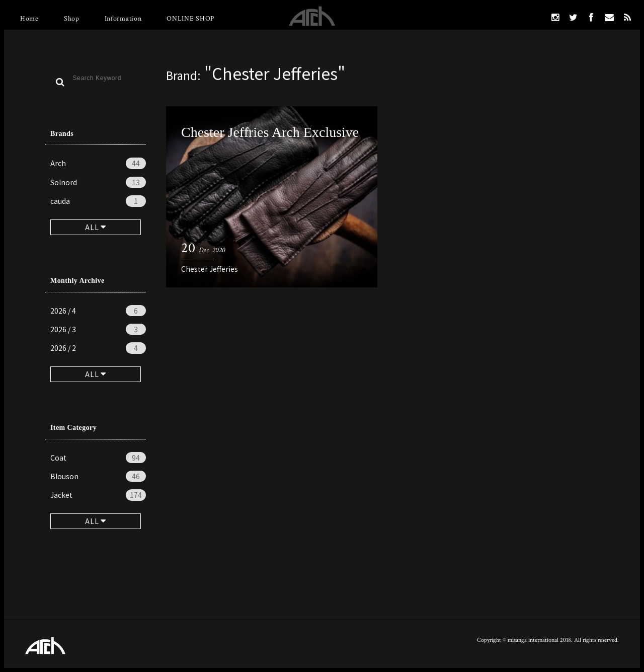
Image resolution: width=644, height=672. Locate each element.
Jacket (98, 495)
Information (123, 19)
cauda (98, 201)
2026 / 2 (98, 348)
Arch (98, 163)
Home (29, 19)
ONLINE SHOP (190, 19)
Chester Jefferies (210, 269)
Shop (72, 19)
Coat (98, 458)
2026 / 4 (98, 311)
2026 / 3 (98, 329)
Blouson (98, 476)
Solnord (98, 182)
